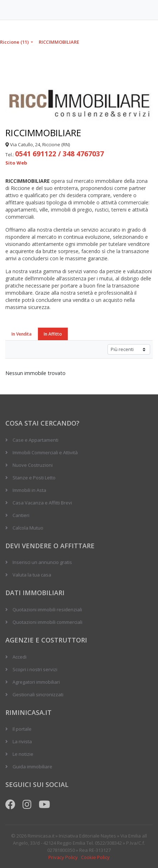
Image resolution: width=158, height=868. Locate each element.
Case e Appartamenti (35, 440)
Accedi (20, 657)
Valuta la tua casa (32, 575)
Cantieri (21, 515)
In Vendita (21, 334)
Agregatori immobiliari (36, 682)
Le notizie (23, 754)
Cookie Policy (95, 857)
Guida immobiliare (32, 767)
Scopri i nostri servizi (35, 669)
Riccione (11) (15, 42)
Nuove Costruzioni (33, 465)
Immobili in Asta (29, 490)
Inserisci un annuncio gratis (42, 562)
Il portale (22, 729)
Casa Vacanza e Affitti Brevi (42, 503)
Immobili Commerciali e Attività (45, 452)
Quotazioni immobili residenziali (47, 610)
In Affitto (53, 334)
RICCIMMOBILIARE (59, 42)
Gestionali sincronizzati (38, 694)
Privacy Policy (63, 857)
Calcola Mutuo (28, 528)
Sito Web (16, 163)
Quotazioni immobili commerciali (47, 622)
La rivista (22, 741)
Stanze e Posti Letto (34, 478)
